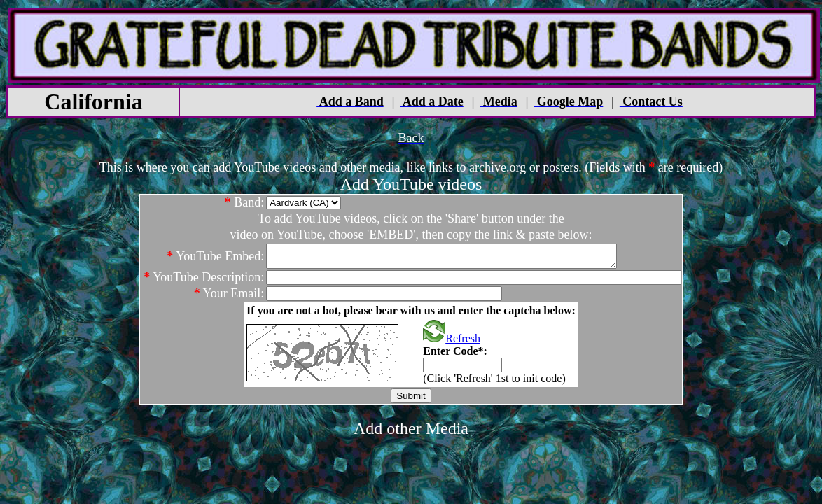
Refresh (452, 343)
